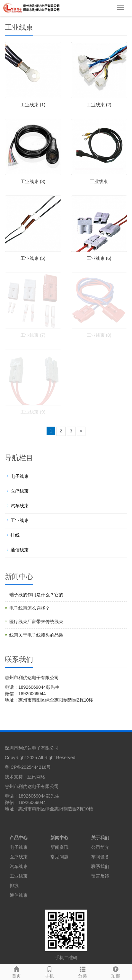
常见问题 (59, 857)
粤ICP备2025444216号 (28, 767)
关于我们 (100, 838)
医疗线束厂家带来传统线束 (36, 622)
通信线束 (20, 550)
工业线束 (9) (33, 412)
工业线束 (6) (99, 258)
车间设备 (100, 857)
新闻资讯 (59, 847)
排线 (15, 535)
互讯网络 (36, 777)
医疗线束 (20, 491)
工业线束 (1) (33, 105)
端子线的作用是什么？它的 (36, 595)
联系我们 (100, 866)
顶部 (115, 971)
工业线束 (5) (33, 258)
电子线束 (20, 476)
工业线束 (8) (99, 335)
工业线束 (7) (33, 335)
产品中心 (19, 838)
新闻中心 (59, 838)
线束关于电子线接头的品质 (36, 635)
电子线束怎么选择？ (30, 608)
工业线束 (99, 181)
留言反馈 (100, 876)
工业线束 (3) (33, 181)
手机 (50, 971)
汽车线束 (20, 506)
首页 (17, 971)
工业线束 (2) (99, 105)
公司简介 (100, 847)
